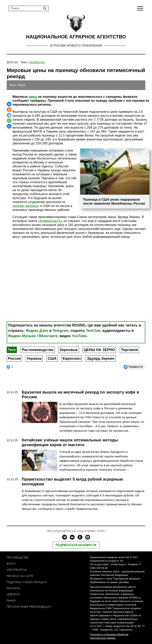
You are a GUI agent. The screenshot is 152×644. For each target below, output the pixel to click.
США (52, 359)
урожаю (18, 206)
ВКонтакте (48, 336)
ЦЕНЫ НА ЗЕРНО (99, 350)
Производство (18, 557)
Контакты (14, 588)
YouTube (79, 336)
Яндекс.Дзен (37, 331)
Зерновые (68, 350)
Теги (12, 350)
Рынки (11, 600)
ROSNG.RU (37, 62)
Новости (13, 594)
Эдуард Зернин (101, 359)
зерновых (32, 206)
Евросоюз (72, 359)
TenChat (93, 331)
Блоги (11, 564)
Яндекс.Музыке (22, 336)
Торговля (129, 350)
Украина (34, 359)
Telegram (61, 331)
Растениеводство (38, 350)
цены (32, 97)
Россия (14, 359)
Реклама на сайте (20, 576)
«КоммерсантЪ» (51, 221)
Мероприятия (17, 570)
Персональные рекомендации (29, 607)
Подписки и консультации (27, 582)
